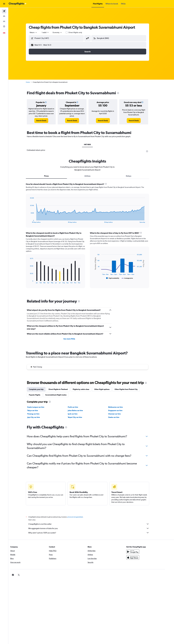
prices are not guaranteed (79, 517)
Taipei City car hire (79, 417)
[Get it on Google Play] (139, 552)
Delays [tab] (132, 176)
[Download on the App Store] (139, 557)
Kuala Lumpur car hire (40, 407)
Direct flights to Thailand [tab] (62, 389)
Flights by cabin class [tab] (85, 389)
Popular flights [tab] (38, 395)
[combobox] (37, 32)
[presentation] (122, 93)
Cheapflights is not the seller (92, 524)
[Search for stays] (4, 16)
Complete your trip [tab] (40, 389)
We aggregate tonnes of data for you (92, 528)
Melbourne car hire (119, 407)
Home (32, 82)
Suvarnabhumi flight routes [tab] (60, 395)
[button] (4, 4)
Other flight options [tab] (106, 389)
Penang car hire (37, 414)
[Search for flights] (4, 11)
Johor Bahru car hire (79, 410)
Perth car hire (77, 407)
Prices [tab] (50, 176)
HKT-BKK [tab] (91, 144)
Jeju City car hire (37, 417)
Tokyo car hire (36, 410)
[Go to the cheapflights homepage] (18, 4)
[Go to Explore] (4, 26)
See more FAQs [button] (73, 339)
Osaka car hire (117, 417)
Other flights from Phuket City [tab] (130, 389)
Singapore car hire (119, 410)
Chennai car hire (118, 414)
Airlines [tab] (91, 176)
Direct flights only (79, 32)
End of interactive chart (33, 221)
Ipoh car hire (76, 414)
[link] (45, 121)
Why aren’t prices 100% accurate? (92, 533)
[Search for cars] (4, 21)
